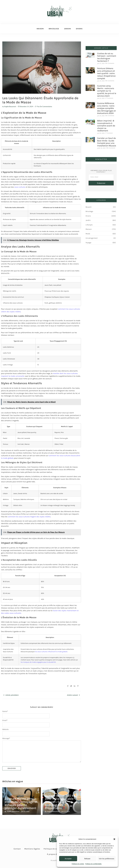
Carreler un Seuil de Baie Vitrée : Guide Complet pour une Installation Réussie (107, 142)
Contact (17, 849)
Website (5, 729)
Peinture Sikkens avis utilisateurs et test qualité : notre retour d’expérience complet (106, 73)
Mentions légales (32, 849)
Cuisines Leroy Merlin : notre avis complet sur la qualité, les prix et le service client (107, 91)
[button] (114, 839)
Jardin (68, 29)
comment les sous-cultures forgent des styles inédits (29, 517)
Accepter (68, 859)
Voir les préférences (107, 859)
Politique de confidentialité (94, 864)
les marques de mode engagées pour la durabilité (38, 662)
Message (6, 738)
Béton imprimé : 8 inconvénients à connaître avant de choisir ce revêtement (106, 126)
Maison (40, 29)
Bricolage (54, 29)
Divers (79, 29)
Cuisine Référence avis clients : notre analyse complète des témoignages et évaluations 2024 (106, 108)
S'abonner (101, 183)
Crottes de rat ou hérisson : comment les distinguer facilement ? (107, 57)
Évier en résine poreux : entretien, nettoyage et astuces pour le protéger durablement (21, 803)
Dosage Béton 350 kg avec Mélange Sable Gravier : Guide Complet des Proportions (60, 802)
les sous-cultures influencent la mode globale (51, 652)
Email (5, 720)
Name (5, 711)
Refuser (87, 859)
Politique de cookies (78, 864)
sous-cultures (20, 187)
